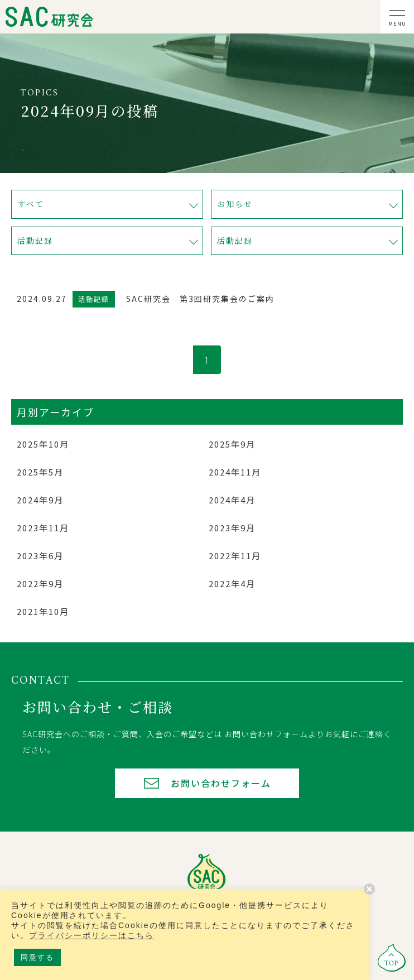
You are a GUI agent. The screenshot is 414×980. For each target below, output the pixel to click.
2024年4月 (232, 500)
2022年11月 (235, 556)
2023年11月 (43, 528)
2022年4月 (232, 583)
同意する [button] (37, 957)
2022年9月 (40, 583)
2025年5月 (40, 472)
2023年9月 (232, 528)
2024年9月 (40, 500)
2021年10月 (43, 611)
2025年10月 (43, 444)
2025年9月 (232, 444)
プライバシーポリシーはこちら (92, 935)
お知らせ (235, 204)
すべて (31, 204)
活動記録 (35, 241)
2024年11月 (235, 472)
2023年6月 (40, 556)
